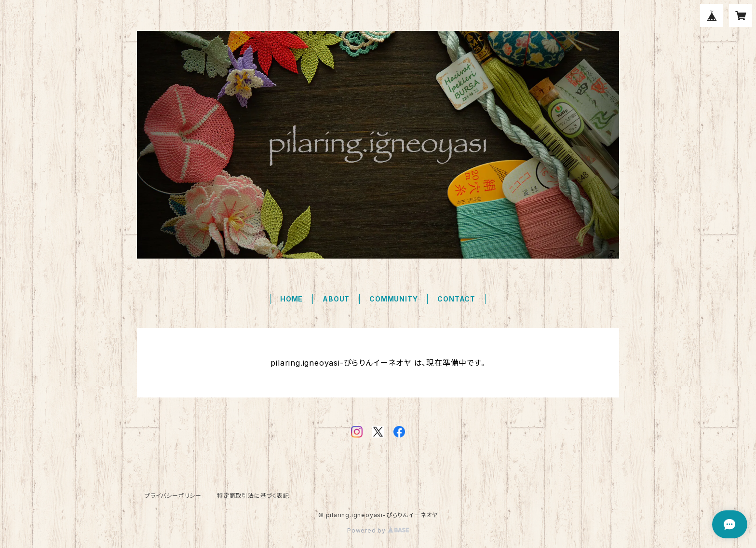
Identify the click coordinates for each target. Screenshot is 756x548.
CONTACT (456, 299)
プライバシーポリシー (173, 496)
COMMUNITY (393, 299)
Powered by (378, 530)
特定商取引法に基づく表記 (253, 496)
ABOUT (336, 299)
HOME (291, 299)
